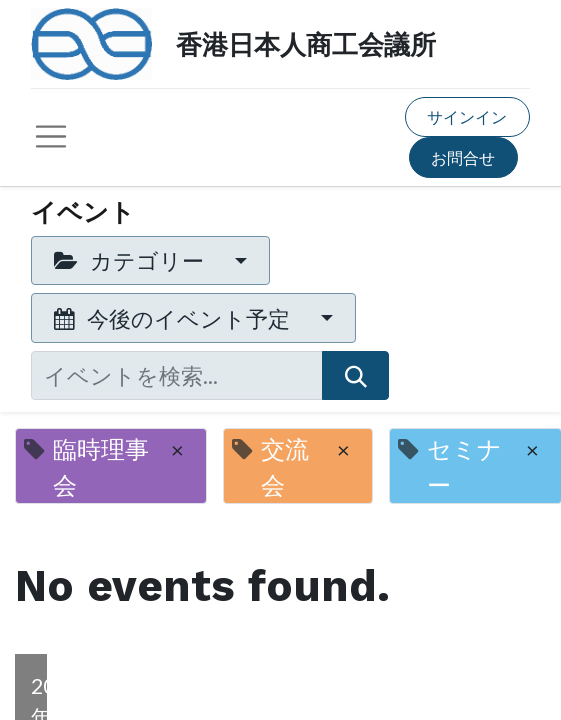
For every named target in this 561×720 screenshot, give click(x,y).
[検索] (355, 375)
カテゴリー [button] (131, 260)
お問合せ (463, 157)
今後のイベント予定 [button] (174, 318)
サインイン (467, 116)
